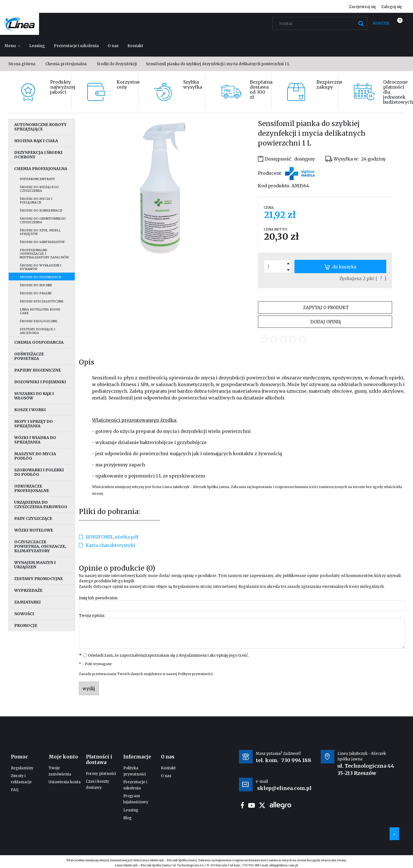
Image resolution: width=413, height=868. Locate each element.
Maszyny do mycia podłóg (35, 456)
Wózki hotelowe (34, 530)
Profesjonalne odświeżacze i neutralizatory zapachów (44, 254)
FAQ (15, 790)
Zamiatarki (27, 602)
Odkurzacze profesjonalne (32, 488)
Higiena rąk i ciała (36, 141)
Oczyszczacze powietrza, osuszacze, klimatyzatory (40, 546)
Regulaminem (186, 587)
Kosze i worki (30, 410)
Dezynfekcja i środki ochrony (38, 155)
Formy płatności (101, 774)
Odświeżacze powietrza (29, 356)
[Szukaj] (361, 23)
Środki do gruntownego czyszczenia (43, 220)
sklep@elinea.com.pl (283, 865)
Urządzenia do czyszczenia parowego (41, 505)
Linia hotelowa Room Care (40, 311)
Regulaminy (22, 768)
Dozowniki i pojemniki (40, 382)
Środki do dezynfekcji (41, 277)
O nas (166, 776)
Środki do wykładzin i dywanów (41, 267)
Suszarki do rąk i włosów (34, 396)
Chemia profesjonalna (41, 169)
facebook (242, 805)
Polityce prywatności (195, 674)
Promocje (26, 625)
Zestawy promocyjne (38, 579)
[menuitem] (12, 46)
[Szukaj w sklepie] (321, 23)
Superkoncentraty (37, 179)
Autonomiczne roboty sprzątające (40, 127)
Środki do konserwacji (41, 210)
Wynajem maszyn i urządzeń (35, 565)
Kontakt (168, 768)
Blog (127, 818)
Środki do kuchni (36, 285)
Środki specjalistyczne (42, 301)
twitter (262, 805)
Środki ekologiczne (39, 321)
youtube (252, 805)
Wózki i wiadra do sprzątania (35, 440)
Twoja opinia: (92, 615)
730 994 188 (296, 760)
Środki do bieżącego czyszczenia (39, 189)
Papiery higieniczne (38, 370)
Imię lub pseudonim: (98, 598)
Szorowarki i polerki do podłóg (39, 472)
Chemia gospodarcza (39, 342)
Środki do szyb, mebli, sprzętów (40, 232)
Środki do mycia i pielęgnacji (36, 201)
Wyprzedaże (28, 590)
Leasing (131, 810)
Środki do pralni (36, 293)
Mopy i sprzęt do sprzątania (33, 424)
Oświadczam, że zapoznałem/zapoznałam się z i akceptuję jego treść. (168, 655)
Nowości (24, 614)
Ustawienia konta (65, 782)
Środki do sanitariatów (42, 242)
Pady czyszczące (33, 518)
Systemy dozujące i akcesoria (38, 331)
